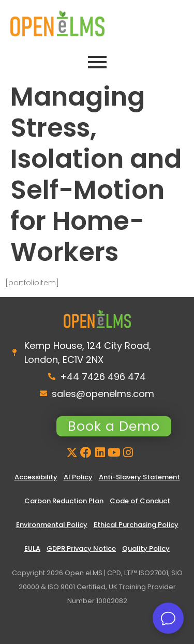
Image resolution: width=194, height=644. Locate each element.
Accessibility (36, 477)
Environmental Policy (52, 525)
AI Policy (78, 477)
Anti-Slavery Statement (139, 477)
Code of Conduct (140, 501)
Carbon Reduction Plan (64, 501)
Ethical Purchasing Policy (136, 525)
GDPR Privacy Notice (81, 548)
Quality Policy (146, 548)
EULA (32, 548)
